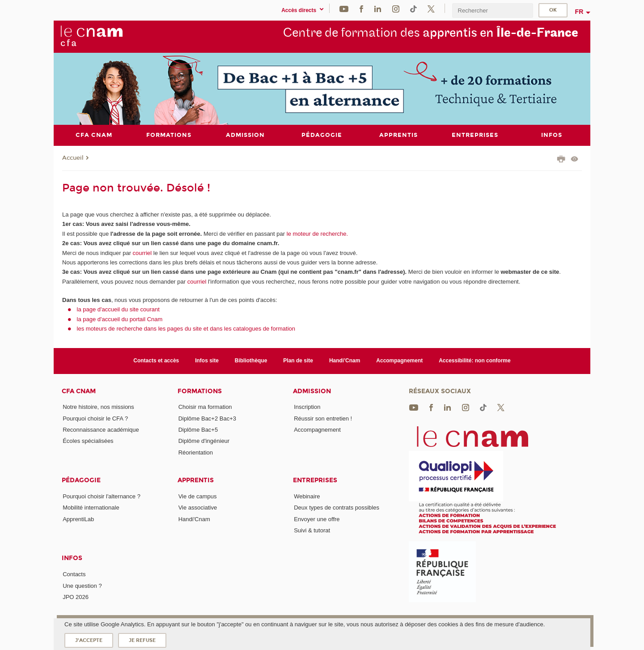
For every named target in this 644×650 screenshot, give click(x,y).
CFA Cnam (79, 391)
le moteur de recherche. (316, 233)
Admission (312, 391)
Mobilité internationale (91, 508)
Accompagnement (399, 361)
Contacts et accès (156, 361)
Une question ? (82, 585)
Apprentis (196, 480)
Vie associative (198, 508)
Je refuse (142, 640)
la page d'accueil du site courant (118, 309)
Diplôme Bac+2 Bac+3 (207, 418)
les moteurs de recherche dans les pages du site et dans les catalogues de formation (186, 329)
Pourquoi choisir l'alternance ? (102, 496)
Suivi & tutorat (312, 530)
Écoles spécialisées (88, 441)
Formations (200, 391)
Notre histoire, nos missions (98, 407)
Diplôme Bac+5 (198, 430)
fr (579, 12)
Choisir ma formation (205, 407)
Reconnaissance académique (101, 430)
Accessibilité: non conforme (475, 361)
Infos (72, 558)
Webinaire (307, 496)
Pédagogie (81, 480)
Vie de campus (198, 496)
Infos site (207, 361)
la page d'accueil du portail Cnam (120, 319)
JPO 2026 (76, 597)
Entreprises (315, 480)
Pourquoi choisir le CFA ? (95, 418)
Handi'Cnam (345, 361)
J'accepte (89, 640)
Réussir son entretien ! (323, 418)
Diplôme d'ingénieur (204, 441)
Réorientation (196, 452)
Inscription (307, 407)
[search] (492, 11)
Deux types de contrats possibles (337, 508)
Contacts (74, 574)
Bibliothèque (251, 361)
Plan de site (298, 361)
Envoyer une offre (317, 519)
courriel (142, 253)
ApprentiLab (78, 519)
